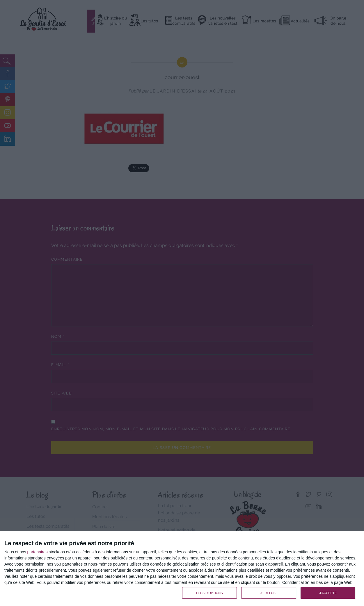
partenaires (38, 552)
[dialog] (182, 569)
